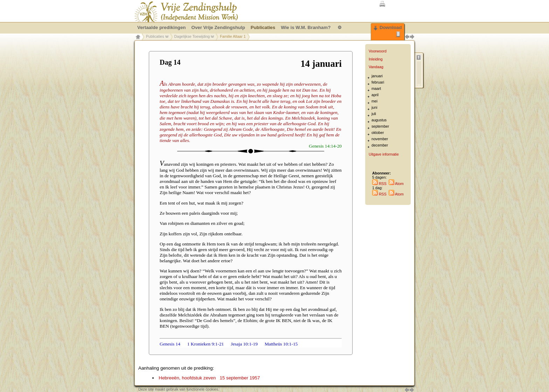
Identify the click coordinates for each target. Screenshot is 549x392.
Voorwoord (378, 51)
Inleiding (376, 59)
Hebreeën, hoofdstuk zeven (209, 378)
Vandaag (376, 67)
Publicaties (155, 36)
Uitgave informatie (384, 154)
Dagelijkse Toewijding (192, 36)
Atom (396, 184)
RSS (379, 184)
